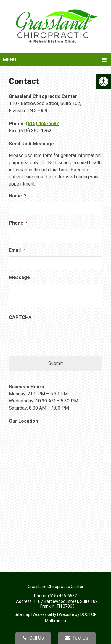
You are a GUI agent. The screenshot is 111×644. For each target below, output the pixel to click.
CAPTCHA (20, 317)
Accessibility (45, 614)
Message (19, 277)
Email (17, 250)
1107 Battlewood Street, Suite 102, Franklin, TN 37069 (66, 604)
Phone (18, 223)
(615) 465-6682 (42, 124)
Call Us (33, 638)
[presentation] (54, 335)
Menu (10, 60)
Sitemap (22, 614)
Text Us (77, 638)
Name (18, 196)
